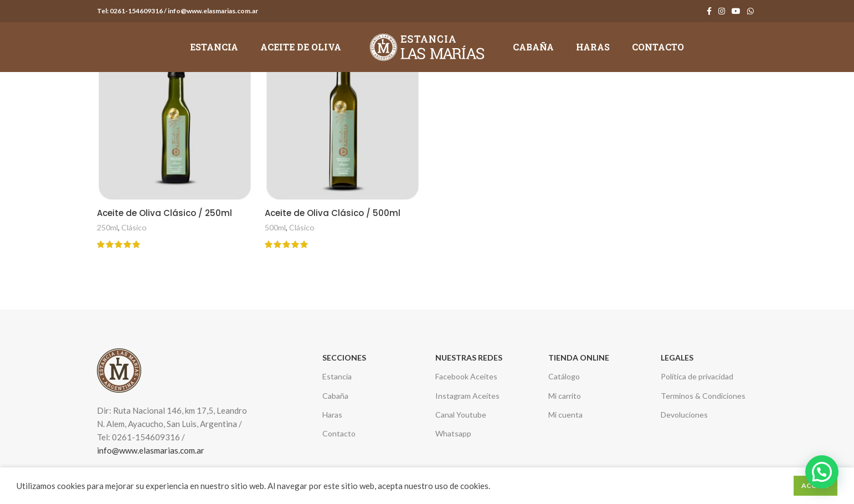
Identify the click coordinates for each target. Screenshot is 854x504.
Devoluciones (684, 415)
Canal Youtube (461, 415)
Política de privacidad (697, 376)
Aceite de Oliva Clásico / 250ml (164, 213)
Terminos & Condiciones (703, 396)
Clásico (134, 227)
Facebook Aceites (466, 376)
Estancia (337, 376)
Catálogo (564, 376)
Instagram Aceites (467, 396)
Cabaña (335, 396)
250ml (107, 227)
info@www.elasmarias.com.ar (151, 450)
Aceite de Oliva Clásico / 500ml (333, 213)
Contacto (339, 433)
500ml (275, 227)
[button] (822, 472)
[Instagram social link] (722, 11)
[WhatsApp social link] (750, 11)
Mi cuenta (565, 415)
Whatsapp (453, 433)
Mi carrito (565, 396)
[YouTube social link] (736, 11)
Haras (332, 415)
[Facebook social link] (709, 11)
